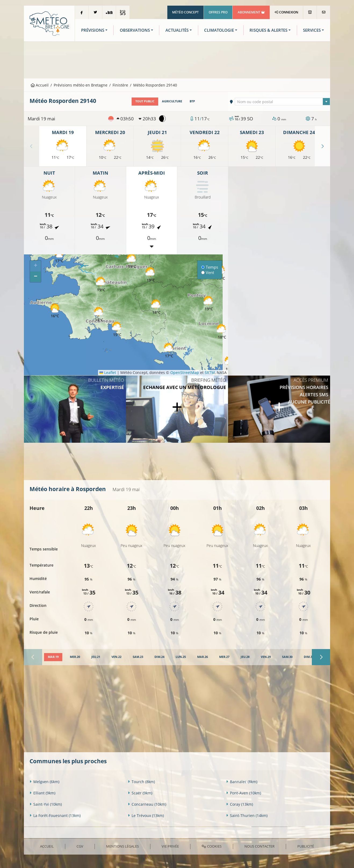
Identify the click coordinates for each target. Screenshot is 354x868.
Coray (240, 804)
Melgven (44, 782)
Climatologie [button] (219, 30)
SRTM (210, 372)
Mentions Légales (122, 846)
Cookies (212, 846)
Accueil (40, 85)
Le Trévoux (146, 815)
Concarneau (147, 804)
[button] (156, 307)
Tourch (141, 782)
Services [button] (312, 30)
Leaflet (108, 372)
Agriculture (172, 101)
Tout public (145, 101)
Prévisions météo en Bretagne (81, 85)
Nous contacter (259, 846)
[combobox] (283, 102)
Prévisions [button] (93, 30)
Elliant (42, 793)
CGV (80, 846)
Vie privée (170, 846)
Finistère (120, 85)
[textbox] (283, 102)
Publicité (306, 846)
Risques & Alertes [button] (268, 30)
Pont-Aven (244, 793)
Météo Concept (185, 12)
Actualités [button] (177, 30)
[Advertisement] (177, 59)
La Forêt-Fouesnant (55, 815)
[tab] (53, 657)
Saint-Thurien (247, 815)
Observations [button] (135, 30)
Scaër (140, 793)
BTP (192, 101)
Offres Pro (218, 12)
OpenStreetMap (185, 372)
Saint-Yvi (46, 804)
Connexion (286, 12)
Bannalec (242, 782)
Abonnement (251, 12)
